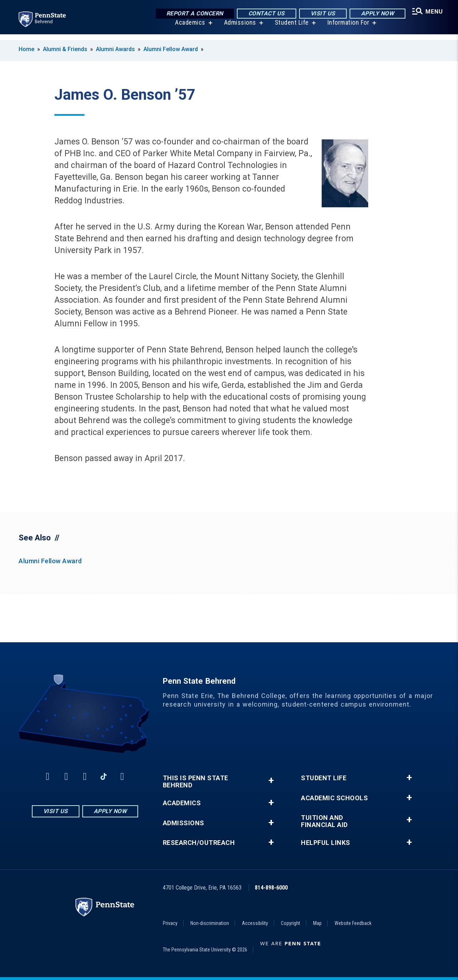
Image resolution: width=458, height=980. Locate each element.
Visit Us (319, 14)
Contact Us (263, 14)
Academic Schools (334, 798)
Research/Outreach (199, 843)
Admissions (238, 28)
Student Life (290, 28)
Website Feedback (353, 923)
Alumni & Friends (65, 49)
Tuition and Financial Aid (324, 821)
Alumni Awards (115, 49)
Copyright (291, 923)
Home (26, 49)
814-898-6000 (271, 888)
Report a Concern (191, 14)
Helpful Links (326, 843)
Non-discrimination (210, 923)
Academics (188, 28)
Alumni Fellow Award (171, 49)
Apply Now (374, 14)
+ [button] (271, 780)
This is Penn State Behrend (196, 782)
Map (317, 923)
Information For (346, 28)
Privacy (170, 923)
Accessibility (255, 923)
